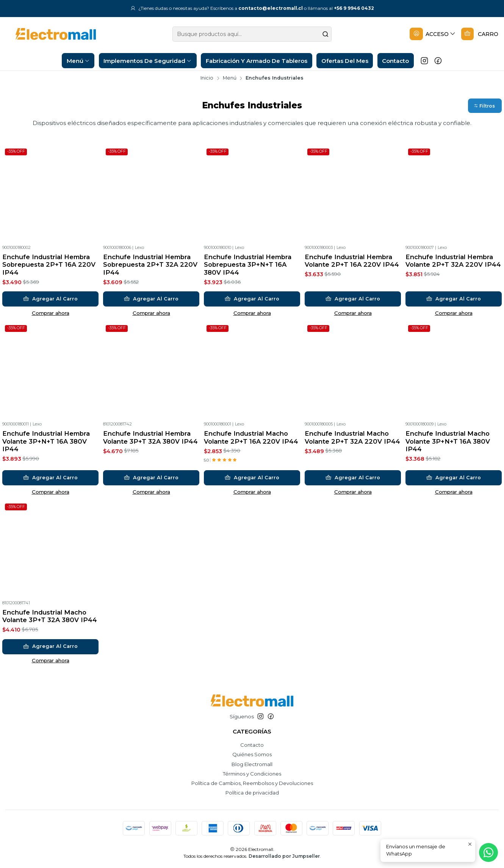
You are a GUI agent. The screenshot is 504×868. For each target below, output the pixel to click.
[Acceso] (433, 34)
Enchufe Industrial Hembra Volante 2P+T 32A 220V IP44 (453, 261)
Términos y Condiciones (252, 774)
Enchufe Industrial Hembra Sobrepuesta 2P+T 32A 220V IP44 (150, 265)
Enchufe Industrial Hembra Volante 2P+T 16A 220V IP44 (352, 261)
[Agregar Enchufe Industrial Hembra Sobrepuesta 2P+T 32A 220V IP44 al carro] (151, 299)
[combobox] (252, 34)
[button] (485, 106)
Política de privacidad (252, 793)
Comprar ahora (51, 313)
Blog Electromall (252, 764)
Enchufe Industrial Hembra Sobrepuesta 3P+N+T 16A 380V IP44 (248, 265)
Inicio (207, 78)
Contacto (252, 745)
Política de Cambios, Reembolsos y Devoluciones (252, 783)
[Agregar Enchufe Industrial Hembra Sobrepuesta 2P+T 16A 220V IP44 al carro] (51, 299)
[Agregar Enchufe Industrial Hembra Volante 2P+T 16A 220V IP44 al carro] (353, 299)
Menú (230, 78)
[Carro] (480, 34)
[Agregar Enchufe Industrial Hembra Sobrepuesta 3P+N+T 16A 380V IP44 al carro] (252, 299)
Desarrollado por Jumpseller (284, 856)
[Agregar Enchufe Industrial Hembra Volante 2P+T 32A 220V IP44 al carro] (454, 299)
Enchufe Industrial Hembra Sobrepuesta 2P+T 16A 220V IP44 (49, 265)
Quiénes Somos (252, 754)
